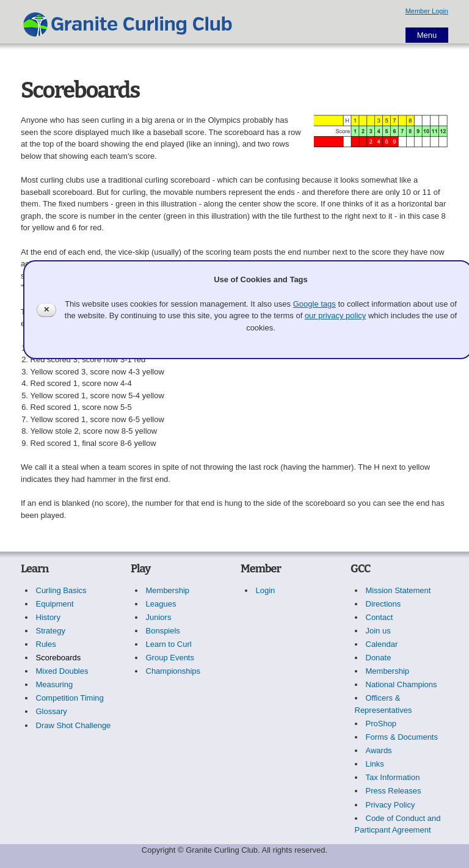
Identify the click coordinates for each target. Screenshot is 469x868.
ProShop (381, 724)
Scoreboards (59, 658)
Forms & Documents (402, 737)
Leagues (161, 604)
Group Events (170, 658)
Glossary (52, 711)
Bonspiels (163, 631)
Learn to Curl (169, 644)
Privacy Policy (391, 805)
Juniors (159, 617)
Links (375, 764)
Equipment (55, 604)
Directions (384, 604)
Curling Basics (61, 590)
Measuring (55, 684)
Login (266, 590)
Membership (168, 590)
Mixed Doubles (62, 671)
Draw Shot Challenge (74, 725)
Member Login (427, 11)
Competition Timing (70, 698)
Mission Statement (398, 590)
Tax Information (393, 777)
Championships (173, 671)
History (48, 617)
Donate (379, 658)
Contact (380, 617)
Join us (378, 631)
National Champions (402, 684)
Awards (379, 750)
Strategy (51, 631)
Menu (427, 35)
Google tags (314, 304)
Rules (46, 644)
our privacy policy (335, 315)
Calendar (382, 644)
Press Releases (394, 791)
